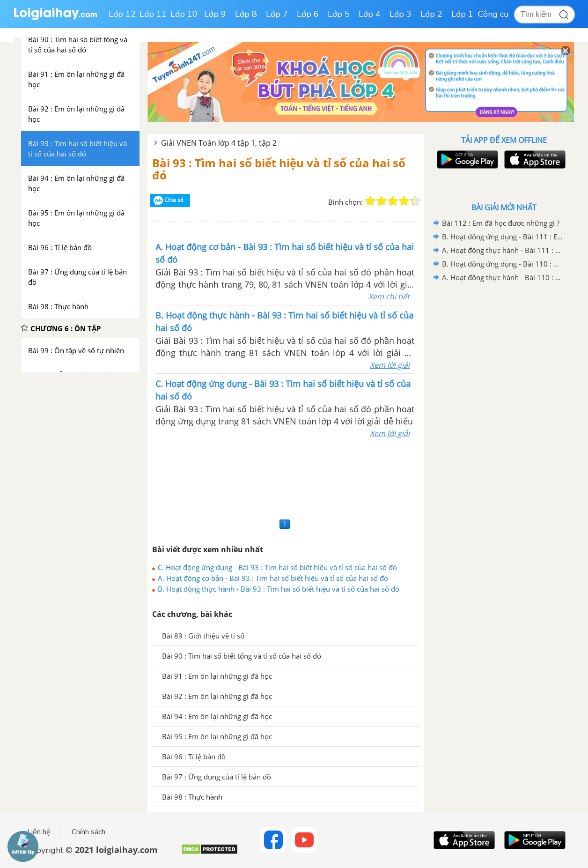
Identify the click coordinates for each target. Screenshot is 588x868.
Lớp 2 (431, 14)
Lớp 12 (122, 14)
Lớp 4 (370, 14)
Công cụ (493, 14)
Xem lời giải (390, 365)
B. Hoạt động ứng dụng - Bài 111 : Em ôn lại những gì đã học (502, 237)
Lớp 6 (308, 14)
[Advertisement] (286, 479)
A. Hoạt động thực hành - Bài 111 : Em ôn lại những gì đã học (502, 250)
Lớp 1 (462, 14)
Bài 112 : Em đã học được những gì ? (501, 223)
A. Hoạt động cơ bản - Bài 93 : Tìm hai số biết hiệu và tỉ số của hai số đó (273, 578)
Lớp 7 (277, 14)
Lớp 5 (339, 14)
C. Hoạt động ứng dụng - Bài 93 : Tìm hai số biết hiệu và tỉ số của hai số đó (277, 567)
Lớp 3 (401, 14)
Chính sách (88, 832)
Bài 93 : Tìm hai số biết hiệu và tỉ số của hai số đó (279, 169)
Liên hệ (39, 832)
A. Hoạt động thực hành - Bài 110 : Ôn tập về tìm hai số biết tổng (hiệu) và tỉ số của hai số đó (502, 277)
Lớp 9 (215, 14)
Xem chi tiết (389, 297)
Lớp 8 (246, 14)
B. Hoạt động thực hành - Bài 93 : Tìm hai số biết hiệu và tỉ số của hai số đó (279, 589)
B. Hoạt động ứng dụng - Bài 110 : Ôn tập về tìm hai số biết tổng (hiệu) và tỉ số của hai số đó (502, 264)
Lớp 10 (184, 14)
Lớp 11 (153, 14)
